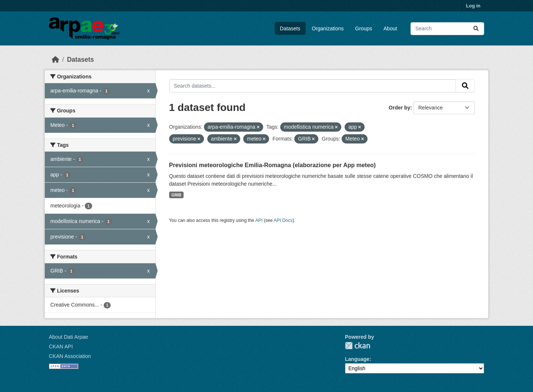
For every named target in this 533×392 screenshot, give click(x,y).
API (259, 220)
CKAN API (61, 347)
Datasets (290, 28)
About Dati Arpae (68, 337)
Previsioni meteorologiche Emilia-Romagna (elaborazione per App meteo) (273, 165)
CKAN (358, 346)
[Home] (56, 60)
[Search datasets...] (447, 29)
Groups (363, 28)
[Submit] (476, 29)
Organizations (328, 28)
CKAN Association (70, 356)
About (390, 28)
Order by (399, 108)
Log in (473, 6)
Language (357, 359)
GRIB (176, 195)
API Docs (283, 220)
